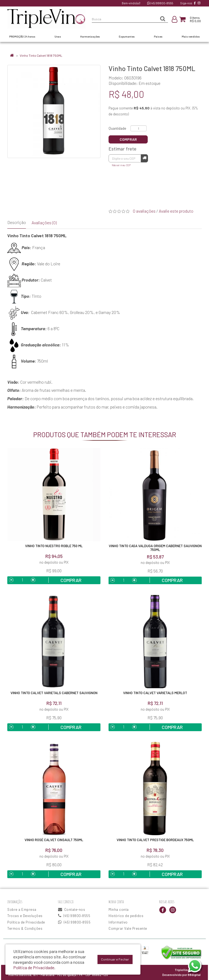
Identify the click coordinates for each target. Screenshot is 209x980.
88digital (194, 975)
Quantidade (117, 128)
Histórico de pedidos (126, 916)
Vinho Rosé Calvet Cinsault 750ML (54, 840)
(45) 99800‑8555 (160, 3)
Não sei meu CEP (121, 165)
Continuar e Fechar (115, 959)
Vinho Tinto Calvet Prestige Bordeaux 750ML (155, 840)
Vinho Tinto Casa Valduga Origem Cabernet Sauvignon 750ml (155, 548)
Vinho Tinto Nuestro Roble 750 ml (54, 546)
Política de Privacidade (26, 922)
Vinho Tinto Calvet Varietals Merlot (155, 693)
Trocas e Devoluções (25, 916)
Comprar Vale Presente (128, 928)
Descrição (17, 222)
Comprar (128, 139)
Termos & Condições (25, 928)
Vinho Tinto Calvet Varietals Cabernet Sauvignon (54, 693)
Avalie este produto (176, 211)
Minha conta (119, 909)
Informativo (118, 922)
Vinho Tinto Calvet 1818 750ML (41, 55)
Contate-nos (72, 909)
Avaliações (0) (44, 223)
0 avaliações (144, 211)
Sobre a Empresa (22, 909)
